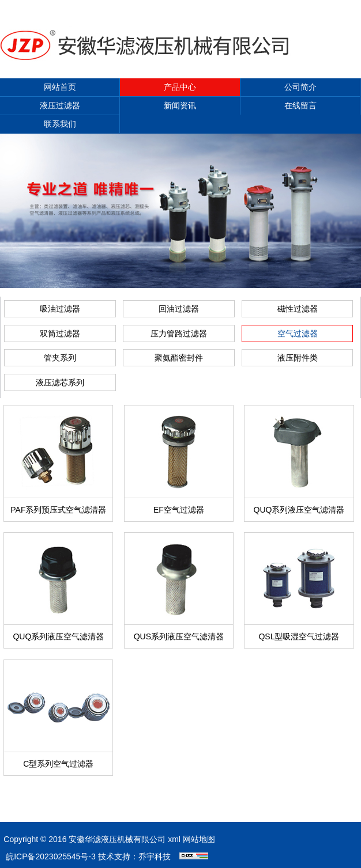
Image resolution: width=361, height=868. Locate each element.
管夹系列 (60, 358)
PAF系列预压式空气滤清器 (58, 510)
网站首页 (60, 87)
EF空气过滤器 (179, 510)
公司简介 (300, 87)
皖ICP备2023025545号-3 (51, 856)
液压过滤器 (60, 105)
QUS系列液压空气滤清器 (179, 636)
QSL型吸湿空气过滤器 (299, 636)
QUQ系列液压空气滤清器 (299, 510)
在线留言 (300, 105)
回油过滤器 (179, 309)
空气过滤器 (298, 333)
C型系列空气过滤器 (58, 764)
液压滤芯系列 (60, 382)
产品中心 (180, 87)
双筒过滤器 (60, 333)
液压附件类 (298, 358)
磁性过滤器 (298, 309)
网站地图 (199, 839)
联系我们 (60, 124)
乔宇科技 (155, 856)
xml (174, 839)
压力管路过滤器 (179, 333)
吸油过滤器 (60, 309)
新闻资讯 (180, 105)
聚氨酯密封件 (179, 358)
